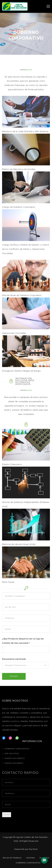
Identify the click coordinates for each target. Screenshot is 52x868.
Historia (31, 858)
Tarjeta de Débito (14, 763)
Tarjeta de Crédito (15, 758)
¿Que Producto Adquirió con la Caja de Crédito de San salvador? (23, 641)
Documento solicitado (14, 659)
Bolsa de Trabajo (12, 858)
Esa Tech (33, 849)
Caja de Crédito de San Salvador (32, 837)
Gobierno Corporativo (17, 749)
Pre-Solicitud (12, 753)
